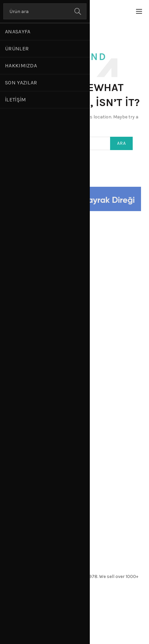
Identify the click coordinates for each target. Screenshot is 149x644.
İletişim (15, 100)
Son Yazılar (21, 83)
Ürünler (17, 49)
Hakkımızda (21, 66)
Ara (78, 11)
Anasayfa (18, 32)
